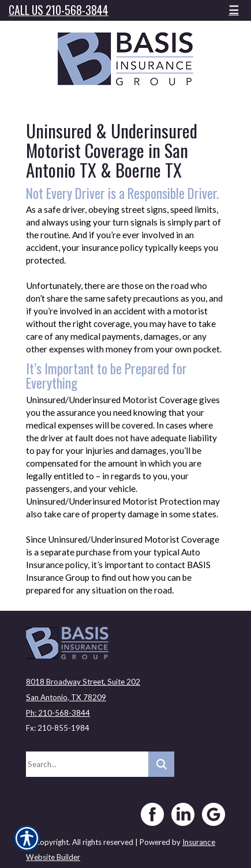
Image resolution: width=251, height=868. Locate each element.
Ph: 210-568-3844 (58, 713)
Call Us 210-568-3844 (59, 10)
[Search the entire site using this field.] (87, 764)
